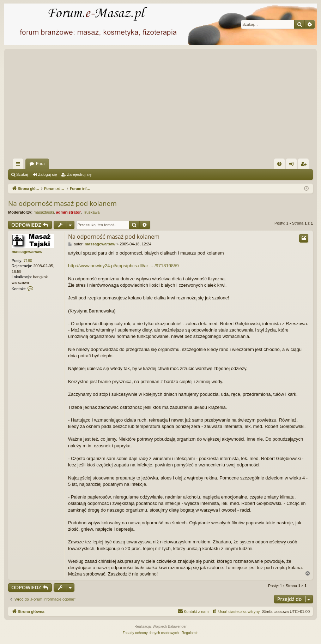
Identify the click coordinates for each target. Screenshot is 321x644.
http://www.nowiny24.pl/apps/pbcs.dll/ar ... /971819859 (123, 266)
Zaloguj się (47, 174)
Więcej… (19, 165)
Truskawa (91, 212)
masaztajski (44, 212)
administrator (68, 212)
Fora (40, 164)
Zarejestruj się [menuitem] (305, 165)
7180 (28, 261)
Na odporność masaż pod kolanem (62, 203)
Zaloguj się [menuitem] (293, 165)
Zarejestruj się (79, 174)
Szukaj (22, 174)
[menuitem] (279, 164)
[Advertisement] (160, 106)
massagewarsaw (27, 252)
